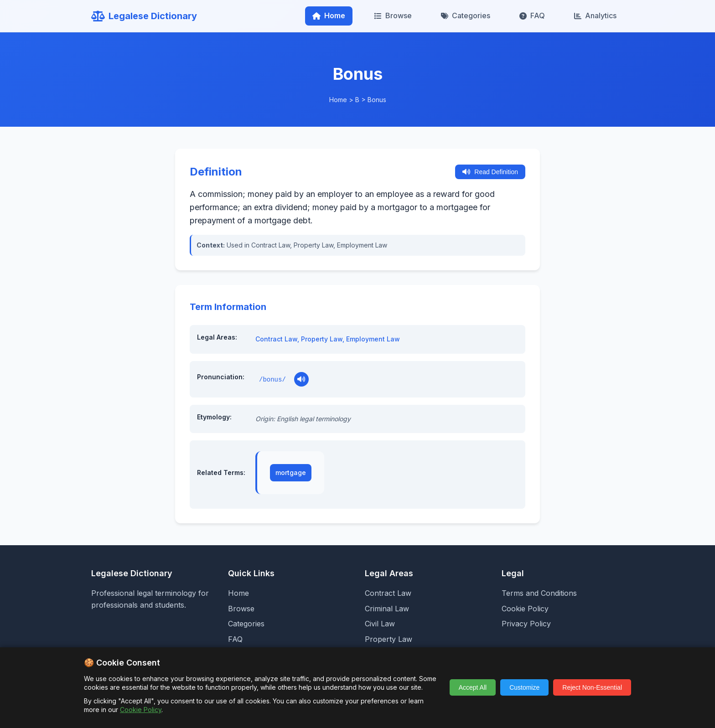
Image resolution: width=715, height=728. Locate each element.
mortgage (291, 472)
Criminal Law (387, 609)
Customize (524, 687)
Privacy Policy (526, 624)
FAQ (532, 15)
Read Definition (490, 172)
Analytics (595, 15)
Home (329, 15)
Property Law (322, 339)
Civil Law (380, 624)
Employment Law (373, 339)
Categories (466, 15)
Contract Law (276, 339)
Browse (393, 15)
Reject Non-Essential (592, 687)
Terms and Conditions (539, 593)
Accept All (473, 687)
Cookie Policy (525, 609)
